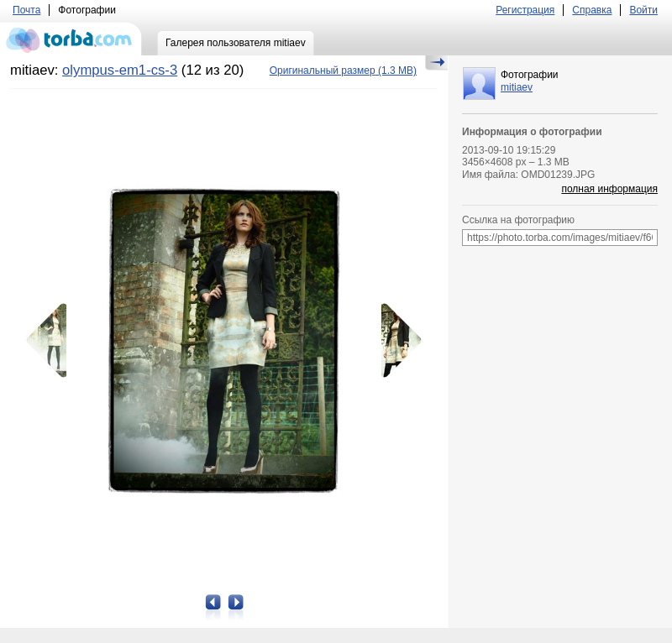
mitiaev (517, 87)
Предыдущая (52, 341)
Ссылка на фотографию (518, 220)
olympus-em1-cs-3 (120, 70)
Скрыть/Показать (436, 63)
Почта (26, 10)
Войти (643, 10)
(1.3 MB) (343, 71)
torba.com (71, 39)
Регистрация (525, 10)
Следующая (396, 341)
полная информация (609, 189)
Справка (592, 10)
